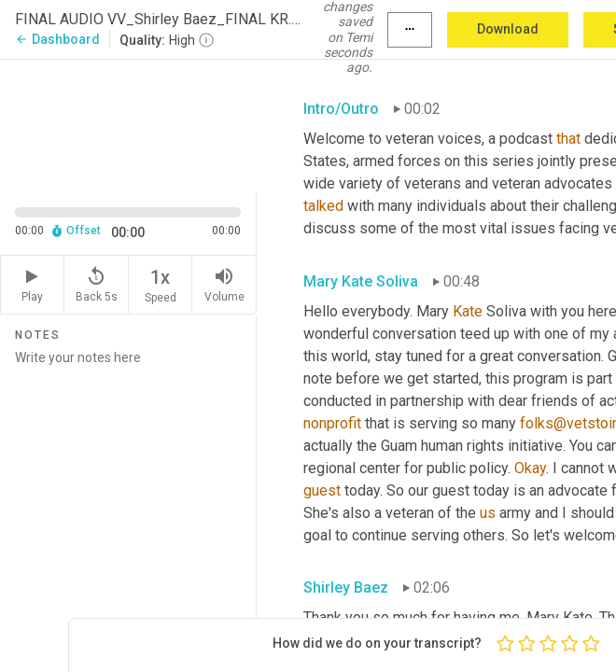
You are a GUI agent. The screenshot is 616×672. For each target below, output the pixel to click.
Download (508, 29)
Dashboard (57, 39)
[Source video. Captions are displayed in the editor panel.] (128, 124)
